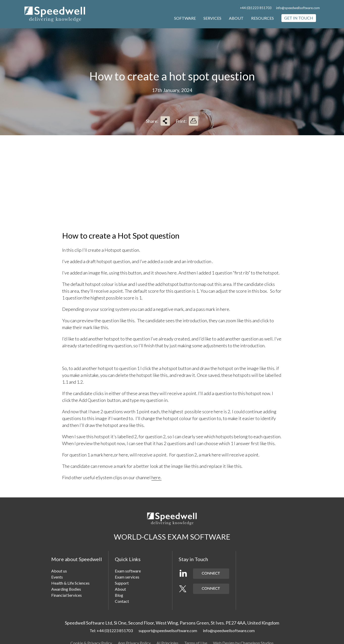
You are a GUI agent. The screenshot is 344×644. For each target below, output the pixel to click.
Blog (119, 595)
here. (156, 477)
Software (185, 18)
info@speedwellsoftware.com (298, 8)
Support (122, 583)
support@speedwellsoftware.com (168, 630)
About (236, 18)
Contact (122, 601)
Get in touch (299, 18)
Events (57, 577)
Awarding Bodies (66, 589)
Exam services (127, 577)
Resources (262, 18)
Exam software (128, 571)
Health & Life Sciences (70, 583)
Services (212, 18)
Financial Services (67, 595)
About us (59, 571)
